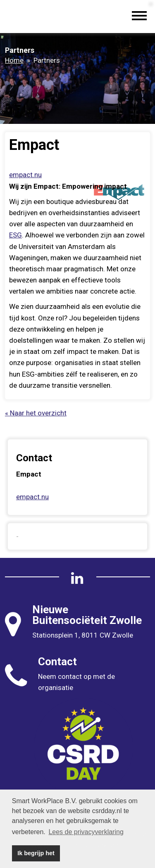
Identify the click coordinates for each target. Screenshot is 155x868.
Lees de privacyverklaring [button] (86, 832)
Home (14, 60)
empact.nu (25, 175)
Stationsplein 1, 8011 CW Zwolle (83, 635)
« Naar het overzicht (36, 413)
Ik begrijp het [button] (36, 853)
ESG (15, 235)
